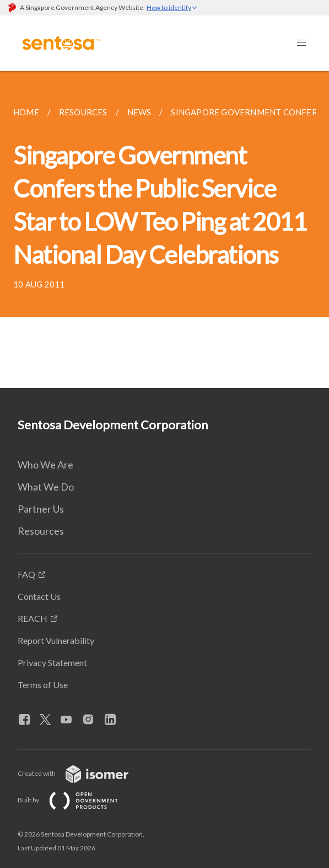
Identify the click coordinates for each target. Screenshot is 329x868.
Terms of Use (43, 685)
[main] (164, 230)
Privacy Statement (52, 662)
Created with (82, 773)
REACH (33, 618)
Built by (77, 800)
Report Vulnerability (56, 640)
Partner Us (41, 509)
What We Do (46, 487)
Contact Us (39, 596)
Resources (41, 531)
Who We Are (45, 465)
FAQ (26, 574)
